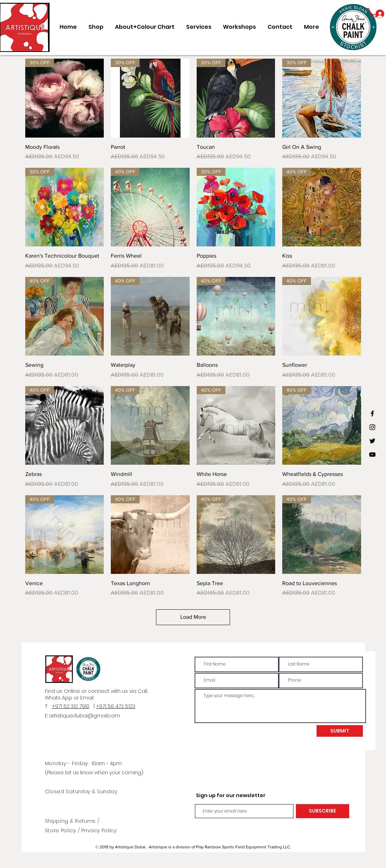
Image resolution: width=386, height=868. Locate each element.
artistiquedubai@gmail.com (84, 716)
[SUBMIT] (340, 731)
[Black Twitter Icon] (372, 441)
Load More (193, 617)
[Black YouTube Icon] (372, 455)
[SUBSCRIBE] (323, 811)
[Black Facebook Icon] (372, 413)
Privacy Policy (99, 830)
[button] (373, 12)
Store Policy (61, 830)
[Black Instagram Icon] (372, 427)
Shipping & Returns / (72, 821)
